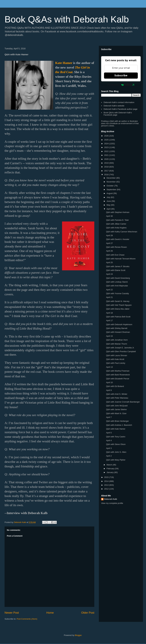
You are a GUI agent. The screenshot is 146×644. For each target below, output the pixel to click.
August (110, 193)
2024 (107, 144)
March (110, 465)
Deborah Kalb (111, 499)
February (111, 469)
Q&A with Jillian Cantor (116, 224)
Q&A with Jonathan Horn (117, 340)
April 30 (109, 216)
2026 (107, 136)
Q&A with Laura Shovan (116, 355)
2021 (107, 155)
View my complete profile (112, 503)
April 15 (109, 336)
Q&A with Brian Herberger (117, 421)
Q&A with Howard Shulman (118, 332)
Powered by (121, 85)
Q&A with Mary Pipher (116, 460)
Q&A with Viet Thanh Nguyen (119, 305)
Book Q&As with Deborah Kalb (67, 19)
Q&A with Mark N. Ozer (116, 413)
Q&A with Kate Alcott (115, 359)
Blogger (78, 635)
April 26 (109, 251)
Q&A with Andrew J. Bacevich (119, 425)
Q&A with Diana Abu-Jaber (118, 309)
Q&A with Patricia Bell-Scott (118, 317)
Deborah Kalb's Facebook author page (120, 109)
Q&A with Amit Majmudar (117, 286)
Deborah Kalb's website (114, 106)
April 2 (109, 456)
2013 (107, 485)
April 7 (109, 417)
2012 (107, 489)
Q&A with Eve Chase (115, 255)
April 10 (109, 382)
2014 (107, 481)
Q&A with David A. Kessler (118, 239)
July (109, 197)
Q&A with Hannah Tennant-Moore (121, 259)
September (112, 190)
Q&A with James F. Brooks (118, 266)
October (110, 186)
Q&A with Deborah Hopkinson (119, 324)
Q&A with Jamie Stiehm (116, 409)
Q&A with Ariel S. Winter (117, 394)
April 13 (109, 367)
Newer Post (12, 613)
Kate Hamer (64, 63)
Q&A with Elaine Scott (116, 270)
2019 (107, 163)
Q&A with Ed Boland (115, 386)
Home (50, 613)
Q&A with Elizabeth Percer (118, 379)
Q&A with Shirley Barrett (117, 328)
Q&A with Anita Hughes (116, 228)
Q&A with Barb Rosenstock (118, 375)
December (111, 178)
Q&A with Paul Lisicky (116, 363)
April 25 (109, 262)
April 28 (109, 235)
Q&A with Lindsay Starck (117, 282)
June (109, 201)
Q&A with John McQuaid (117, 406)
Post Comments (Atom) (27, 619)
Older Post (88, 613)
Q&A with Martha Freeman (118, 371)
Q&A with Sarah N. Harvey (118, 301)
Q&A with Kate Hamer (116, 429)
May (109, 205)
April (109, 209)
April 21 (109, 297)
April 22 (109, 290)
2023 (107, 147)
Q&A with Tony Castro (116, 437)
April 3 (109, 448)
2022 (107, 151)
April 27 (109, 243)
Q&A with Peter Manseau (117, 398)
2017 (107, 171)
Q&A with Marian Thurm (116, 344)
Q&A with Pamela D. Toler (117, 220)
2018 (107, 167)
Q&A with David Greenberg (118, 278)
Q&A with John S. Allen (116, 452)
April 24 (109, 274)
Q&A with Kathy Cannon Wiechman (122, 232)
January (110, 472)
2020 (107, 159)
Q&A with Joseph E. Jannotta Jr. (120, 348)
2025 (107, 140)
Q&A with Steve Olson (116, 444)
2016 (107, 175)
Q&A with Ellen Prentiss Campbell (121, 351)
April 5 (109, 433)
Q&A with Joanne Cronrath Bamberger (123, 402)
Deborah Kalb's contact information (119, 102)
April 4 (109, 440)
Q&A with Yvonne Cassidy (117, 293)
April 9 (109, 390)
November (111, 182)
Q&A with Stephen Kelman (118, 212)
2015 (107, 477)
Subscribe (121, 75)
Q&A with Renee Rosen (116, 247)
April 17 (109, 320)
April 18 (109, 313)
